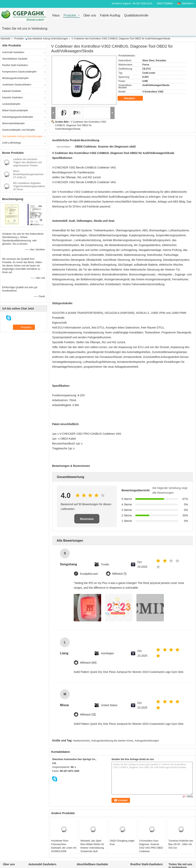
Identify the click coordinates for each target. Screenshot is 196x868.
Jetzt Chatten (165, 3)
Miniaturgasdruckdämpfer (15, 78)
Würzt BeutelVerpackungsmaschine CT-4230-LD (28, 174)
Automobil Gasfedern (13, 52)
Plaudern (132, 98)
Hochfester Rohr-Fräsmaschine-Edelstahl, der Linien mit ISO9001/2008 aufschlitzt (64, 848)
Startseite (5, 39)
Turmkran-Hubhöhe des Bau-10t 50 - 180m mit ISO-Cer (181, 844)
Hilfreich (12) (88, 715)
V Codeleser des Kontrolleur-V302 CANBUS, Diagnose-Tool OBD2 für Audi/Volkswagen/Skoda (81, 125)
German (189, 3)
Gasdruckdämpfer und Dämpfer (19, 130)
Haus (56, 16)
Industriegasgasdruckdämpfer (18, 117)
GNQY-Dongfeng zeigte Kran (122, 843)
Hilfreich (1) (119, 574)
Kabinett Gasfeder (12, 91)
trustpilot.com (89, 574)
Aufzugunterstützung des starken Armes (112, 741)
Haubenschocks (81, 741)
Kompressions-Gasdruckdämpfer (19, 72)
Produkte (70, 16)
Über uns (90, 16)
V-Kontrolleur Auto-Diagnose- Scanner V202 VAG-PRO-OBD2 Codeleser (151, 846)
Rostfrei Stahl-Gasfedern (15, 65)
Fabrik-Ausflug (110, 16)
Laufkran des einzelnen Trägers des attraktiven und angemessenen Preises (27, 162)
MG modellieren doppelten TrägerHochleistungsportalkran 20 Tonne (29, 186)
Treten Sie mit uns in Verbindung (25, 29)
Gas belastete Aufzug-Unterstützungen (48, 39)
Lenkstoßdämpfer (11, 104)
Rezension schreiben (87, 520)
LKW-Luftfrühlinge (12, 143)
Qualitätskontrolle (136, 16)
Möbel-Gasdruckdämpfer (15, 110)
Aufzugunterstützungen (147, 741)
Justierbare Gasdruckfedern (17, 85)
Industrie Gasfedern (12, 98)
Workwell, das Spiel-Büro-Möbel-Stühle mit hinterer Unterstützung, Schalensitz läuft (92, 846)
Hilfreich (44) (88, 663)
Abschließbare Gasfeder (15, 59)
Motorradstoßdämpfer (13, 123)
